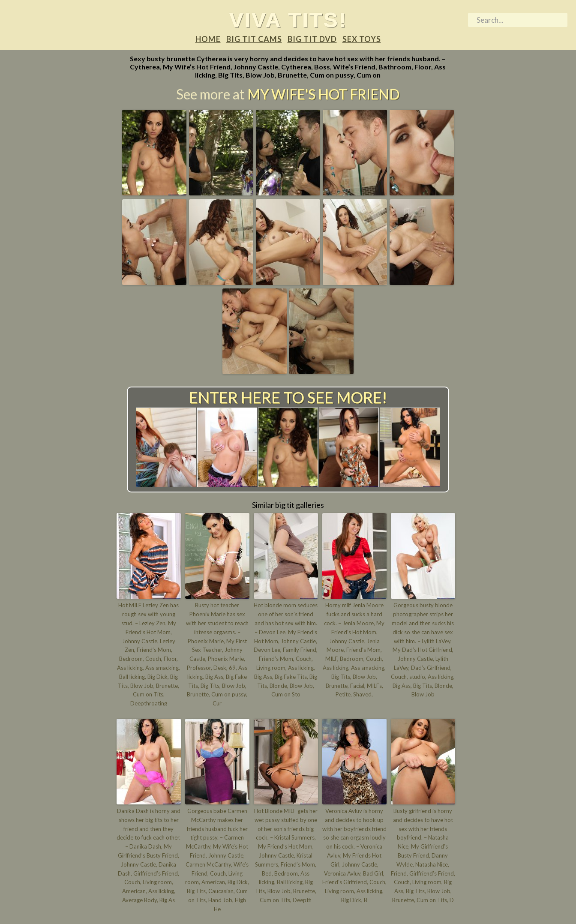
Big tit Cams (254, 39)
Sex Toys (362, 39)
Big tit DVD (312, 39)
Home (208, 39)
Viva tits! (288, 20)
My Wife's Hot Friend (323, 94)
